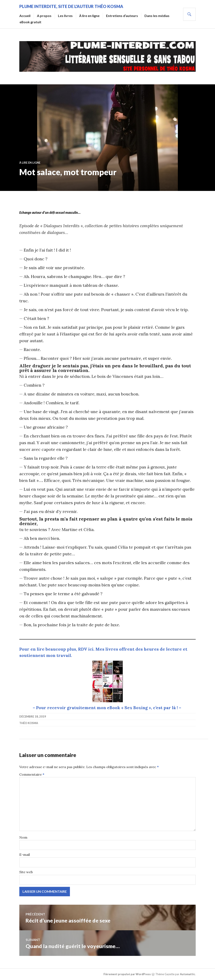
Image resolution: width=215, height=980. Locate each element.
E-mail (25, 855)
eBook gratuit (30, 22)
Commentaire (32, 774)
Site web (26, 872)
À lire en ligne (89, 16)
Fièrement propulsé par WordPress (127, 974)
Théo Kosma (29, 723)
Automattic (187, 974)
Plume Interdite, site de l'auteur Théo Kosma (71, 6)
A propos (44, 16)
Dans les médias (157, 16)
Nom (23, 837)
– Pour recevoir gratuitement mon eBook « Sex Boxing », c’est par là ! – (107, 708)
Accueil (25, 16)
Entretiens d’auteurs (122, 16)
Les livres (65, 16)
